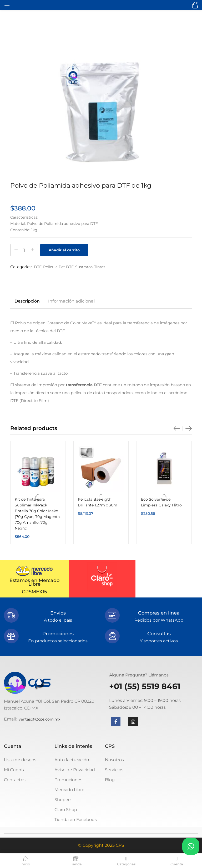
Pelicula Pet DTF (58, 267)
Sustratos (84, 267)
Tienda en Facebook (76, 820)
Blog (110, 780)
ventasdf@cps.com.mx (39, 719)
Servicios (114, 770)
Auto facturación (72, 760)
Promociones (68, 780)
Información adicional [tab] (71, 301)
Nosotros (114, 760)
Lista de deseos (20, 760)
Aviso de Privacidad (75, 770)
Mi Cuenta (15, 770)
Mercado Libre (69, 790)
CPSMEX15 (34, 592)
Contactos (15, 780)
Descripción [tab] (27, 301)
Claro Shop (66, 810)
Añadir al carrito (64, 250)
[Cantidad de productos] (24, 250)
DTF (38, 267)
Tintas (100, 267)
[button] (194, 5)
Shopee (63, 800)
